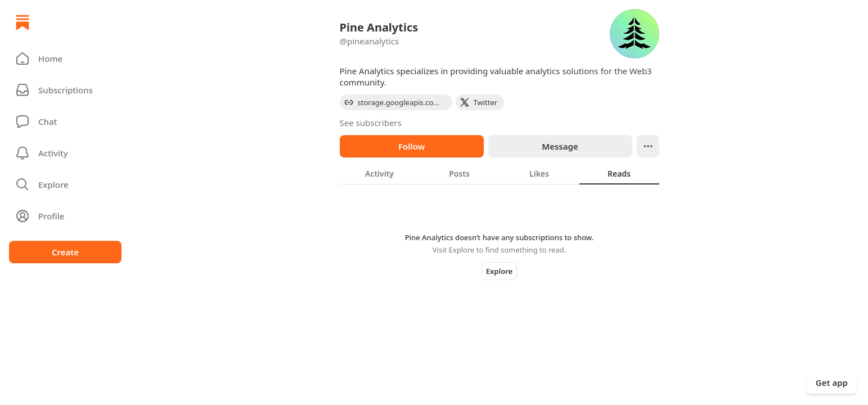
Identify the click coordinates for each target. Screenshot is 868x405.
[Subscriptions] (65, 90)
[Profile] (65, 216)
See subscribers (371, 123)
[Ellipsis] (648, 146)
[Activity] (65, 153)
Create (65, 252)
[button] (65, 58)
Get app (832, 382)
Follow (411, 146)
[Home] (23, 22)
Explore (499, 271)
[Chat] (65, 121)
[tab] (380, 173)
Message (560, 146)
